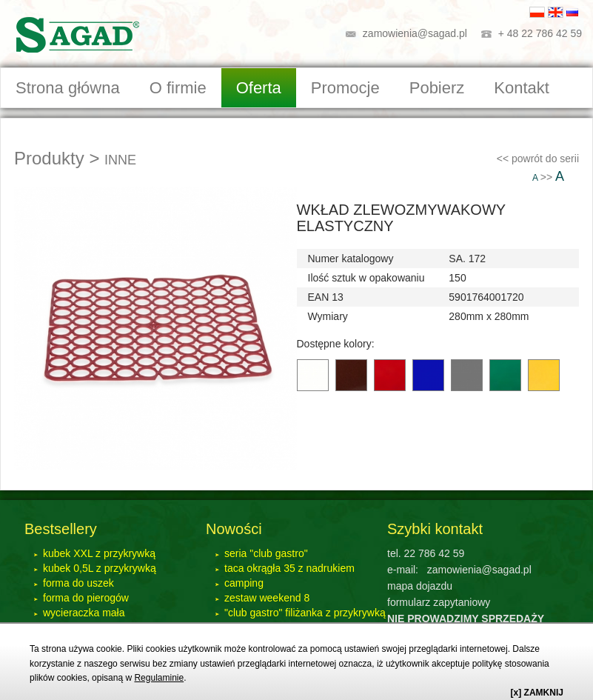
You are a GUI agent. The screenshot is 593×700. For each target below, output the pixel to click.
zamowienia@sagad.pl (415, 33)
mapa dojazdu (420, 586)
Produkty (49, 158)
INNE (120, 160)
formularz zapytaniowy (439, 602)
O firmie (178, 88)
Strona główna (68, 88)
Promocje (345, 88)
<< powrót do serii (538, 159)
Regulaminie (159, 678)
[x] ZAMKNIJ (537, 693)
